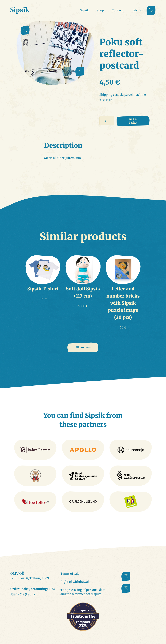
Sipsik (84, 10)
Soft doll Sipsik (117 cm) (83, 292)
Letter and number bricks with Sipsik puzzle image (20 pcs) (123, 303)
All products (83, 347)
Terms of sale (70, 574)
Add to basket (133, 121)
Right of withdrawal (75, 582)
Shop (100, 10)
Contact (117, 10)
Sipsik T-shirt (43, 289)
